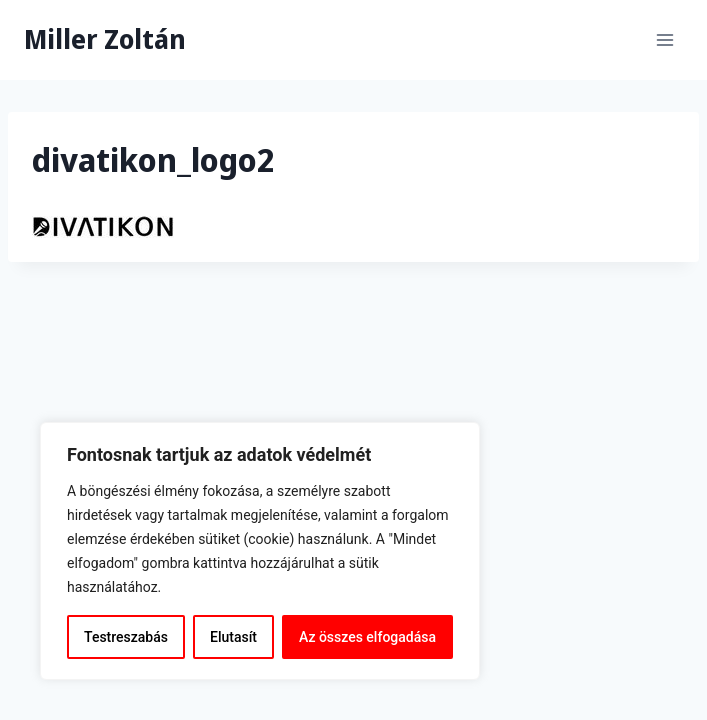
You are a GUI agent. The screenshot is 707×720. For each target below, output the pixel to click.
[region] (260, 551)
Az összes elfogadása (367, 637)
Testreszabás (126, 637)
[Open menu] (664, 39)
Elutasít (233, 637)
